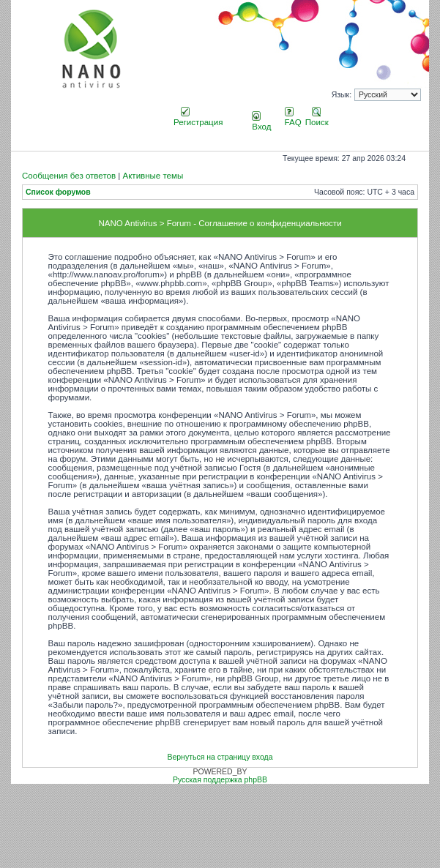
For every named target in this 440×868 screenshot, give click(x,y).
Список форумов (58, 192)
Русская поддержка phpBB (220, 780)
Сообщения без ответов (69, 176)
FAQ (293, 118)
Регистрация (198, 118)
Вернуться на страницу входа (220, 757)
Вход (261, 122)
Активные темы (153, 176)
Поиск (317, 118)
